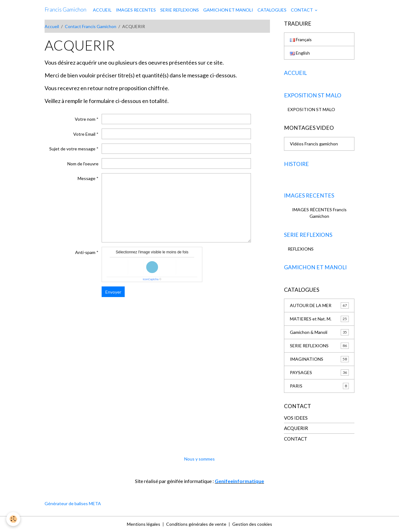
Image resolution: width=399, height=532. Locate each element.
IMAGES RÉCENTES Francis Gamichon (319, 213)
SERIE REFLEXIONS (180, 10)
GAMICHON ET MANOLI (228, 10)
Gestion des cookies (252, 524)
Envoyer (113, 292)
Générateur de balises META (73, 503)
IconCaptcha (151, 279)
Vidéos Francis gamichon (314, 144)
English (300, 53)
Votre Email (84, 134)
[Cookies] (13, 519)
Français (301, 39)
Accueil (52, 26)
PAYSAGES (319, 373)
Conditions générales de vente (196, 524)
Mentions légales (144, 524)
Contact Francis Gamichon (91, 26)
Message (87, 178)
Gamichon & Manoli (319, 332)
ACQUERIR (296, 428)
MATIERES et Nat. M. (319, 319)
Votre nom (85, 119)
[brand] (65, 10)
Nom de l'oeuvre (83, 164)
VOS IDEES (296, 418)
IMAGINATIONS (319, 359)
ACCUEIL (102, 10)
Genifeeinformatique (239, 481)
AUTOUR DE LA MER (319, 305)
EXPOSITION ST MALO (311, 109)
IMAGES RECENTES (136, 10)
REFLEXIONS (301, 249)
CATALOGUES (272, 10)
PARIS (319, 386)
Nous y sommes (199, 459)
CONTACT (302, 10)
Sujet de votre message (72, 149)
